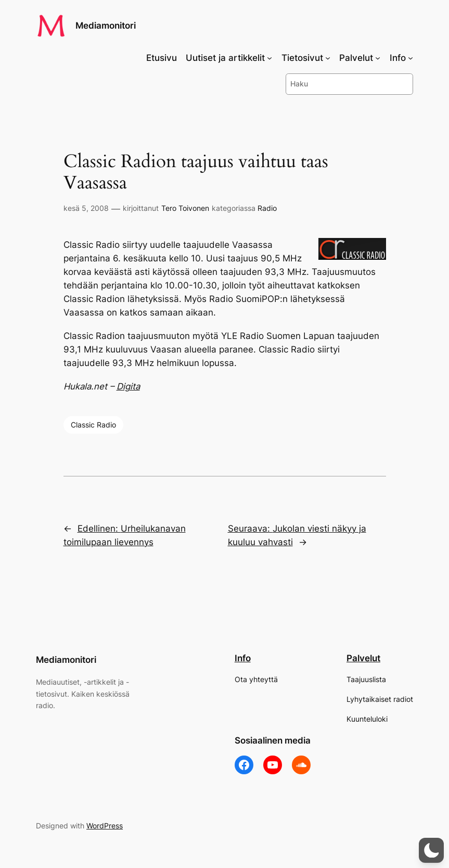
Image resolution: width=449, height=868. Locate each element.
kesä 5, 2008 (86, 208)
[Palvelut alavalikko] (378, 58)
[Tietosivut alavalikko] (328, 58)
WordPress (105, 826)
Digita (128, 386)
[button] (431, 850)
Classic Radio (93, 425)
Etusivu (162, 58)
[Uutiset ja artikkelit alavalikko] (270, 58)
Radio (267, 208)
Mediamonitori (106, 26)
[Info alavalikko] (410, 58)
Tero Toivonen (185, 208)
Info (243, 658)
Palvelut (363, 658)
